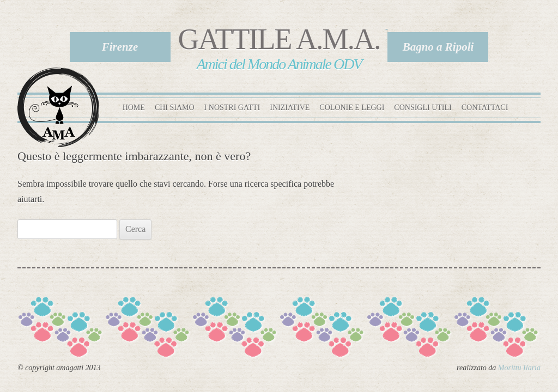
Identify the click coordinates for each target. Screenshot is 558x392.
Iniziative (290, 108)
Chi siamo (175, 108)
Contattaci (485, 108)
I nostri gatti (232, 108)
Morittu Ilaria (519, 368)
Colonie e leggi (352, 108)
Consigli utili (423, 108)
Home (134, 108)
